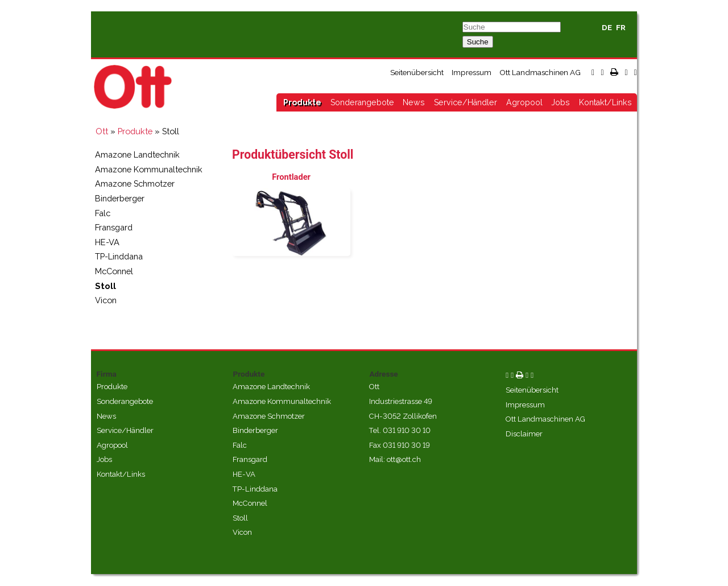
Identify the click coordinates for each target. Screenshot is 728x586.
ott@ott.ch (404, 459)
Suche (478, 42)
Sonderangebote (362, 102)
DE (607, 28)
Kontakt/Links (605, 102)
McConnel (114, 271)
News (414, 102)
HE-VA (107, 242)
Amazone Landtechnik (137, 154)
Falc (103, 213)
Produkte (302, 102)
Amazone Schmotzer (135, 183)
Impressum (471, 72)
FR (621, 28)
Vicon (106, 300)
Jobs (561, 102)
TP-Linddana (119, 256)
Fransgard (114, 227)
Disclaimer (524, 434)
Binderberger (120, 198)
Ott (102, 131)
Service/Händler (466, 102)
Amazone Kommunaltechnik (149, 169)
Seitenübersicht (417, 72)
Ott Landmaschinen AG (540, 72)
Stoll (106, 286)
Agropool (524, 102)
